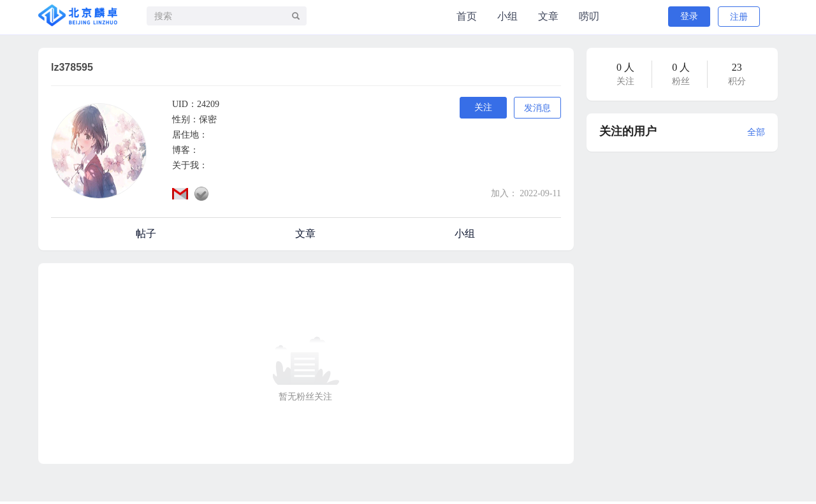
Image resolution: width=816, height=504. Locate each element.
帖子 (146, 234)
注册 (739, 17)
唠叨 (589, 16)
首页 (467, 16)
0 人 (625, 67)
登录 (689, 16)
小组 (507, 16)
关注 (483, 107)
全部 (756, 132)
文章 (548, 16)
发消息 (537, 108)
